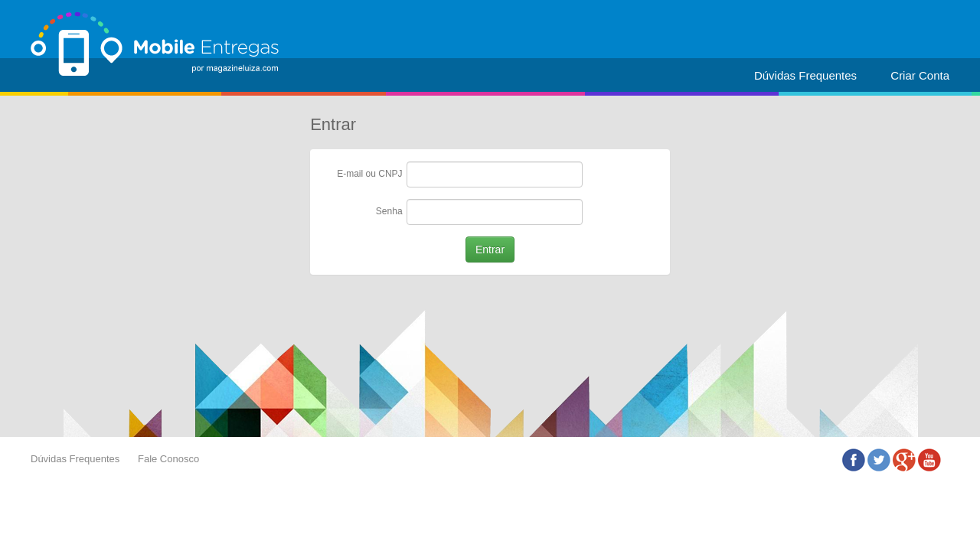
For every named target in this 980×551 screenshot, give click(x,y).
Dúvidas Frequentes (805, 75)
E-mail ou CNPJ (369, 174)
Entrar (490, 249)
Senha (389, 211)
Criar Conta (920, 75)
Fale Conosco (168, 459)
